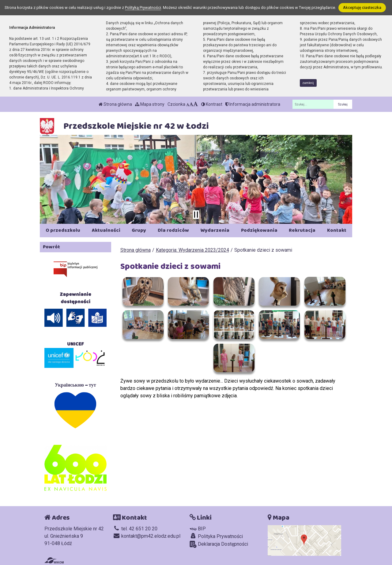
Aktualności (106, 230)
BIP (198, 529)
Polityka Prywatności (216, 536)
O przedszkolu (63, 230)
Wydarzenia (215, 230)
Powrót (51, 247)
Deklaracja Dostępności (219, 544)
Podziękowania (259, 230)
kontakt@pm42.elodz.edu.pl (147, 536)
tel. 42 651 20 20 (135, 529)
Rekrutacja (302, 230)
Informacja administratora (253, 104)
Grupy (139, 230)
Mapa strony (150, 104)
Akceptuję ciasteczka (362, 8)
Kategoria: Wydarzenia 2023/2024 (192, 250)
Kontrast (212, 104)
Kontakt (337, 230)
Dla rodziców (173, 230)
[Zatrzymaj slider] (196, 215)
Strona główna (115, 104)
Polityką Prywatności (143, 8)
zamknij (308, 83)
